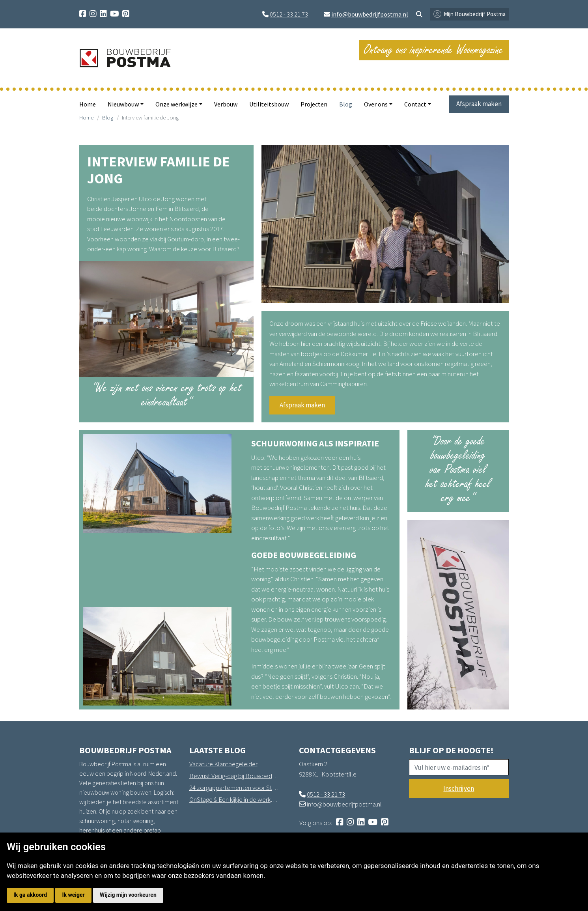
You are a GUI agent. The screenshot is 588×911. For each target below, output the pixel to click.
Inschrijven (459, 788)
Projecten (314, 104)
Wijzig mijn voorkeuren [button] (128, 895)
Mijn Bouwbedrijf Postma (475, 14)
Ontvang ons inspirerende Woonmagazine (434, 50)
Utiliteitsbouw (269, 104)
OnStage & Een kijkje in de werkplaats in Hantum (234, 799)
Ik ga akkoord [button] (30, 895)
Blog (346, 104)
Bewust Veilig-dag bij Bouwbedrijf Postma (234, 776)
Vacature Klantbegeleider (223, 764)
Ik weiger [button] (73, 895)
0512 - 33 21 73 (289, 14)
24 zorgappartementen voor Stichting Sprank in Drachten (234, 788)
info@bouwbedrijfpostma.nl (370, 14)
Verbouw (226, 104)
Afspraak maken (479, 104)
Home (88, 104)
